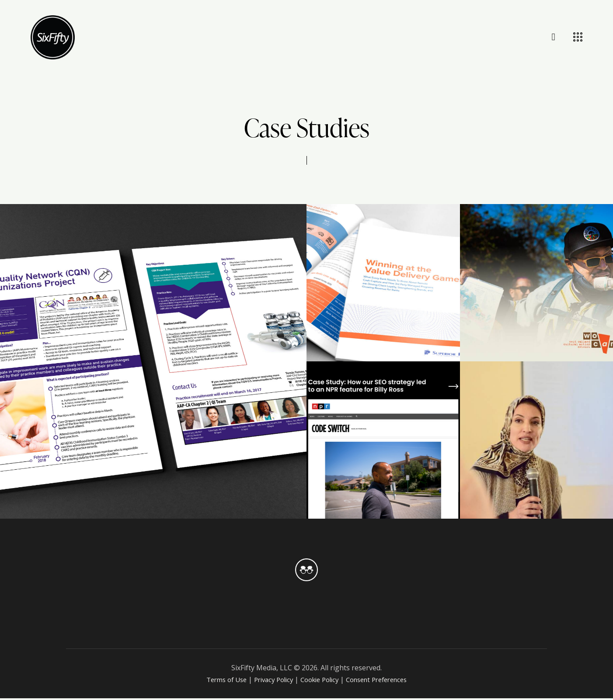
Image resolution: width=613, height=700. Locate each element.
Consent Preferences (383, 681)
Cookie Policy (320, 681)
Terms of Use (217, 681)
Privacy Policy (269, 681)
